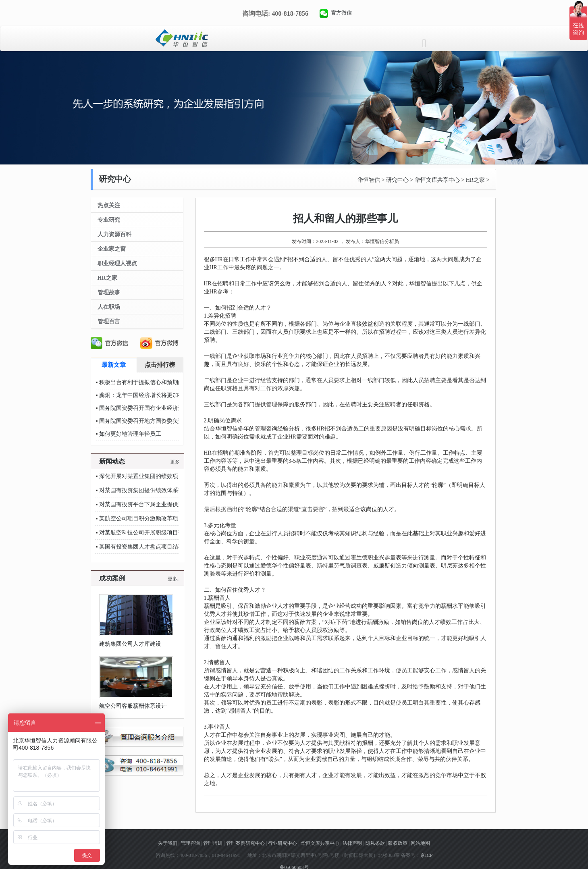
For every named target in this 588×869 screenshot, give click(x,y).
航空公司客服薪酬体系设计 (133, 706)
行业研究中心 (283, 843)
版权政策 (398, 843)
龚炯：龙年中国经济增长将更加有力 (144, 395)
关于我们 (168, 843)
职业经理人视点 (117, 263)
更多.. (174, 579)
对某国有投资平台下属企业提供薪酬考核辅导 (156, 504)
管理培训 (213, 843)
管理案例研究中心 (245, 843)
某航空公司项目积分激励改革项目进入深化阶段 (158, 519)
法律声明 (352, 843)
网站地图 (420, 843)
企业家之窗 (112, 249)
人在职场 (109, 307)
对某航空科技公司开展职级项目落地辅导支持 (156, 533)
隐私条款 (375, 843)
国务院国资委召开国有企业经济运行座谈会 (153, 408)
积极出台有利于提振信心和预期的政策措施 (153, 382)
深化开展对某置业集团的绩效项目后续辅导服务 (158, 476)
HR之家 (475, 180)
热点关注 (109, 205)
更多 (175, 462)
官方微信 (341, 13)
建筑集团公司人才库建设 (130, 644)
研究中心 (397, 180)
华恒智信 (369, 180)
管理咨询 (190, 843)
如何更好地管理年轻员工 (130, 434)
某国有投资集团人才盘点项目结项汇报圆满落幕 (158, 547)
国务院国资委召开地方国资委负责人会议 (150, 421)
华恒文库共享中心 (437, 180)
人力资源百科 (114, 234)
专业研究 (109, 220)
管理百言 (109, 321)
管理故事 (109, 292)
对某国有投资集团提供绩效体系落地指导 (150, 490)
